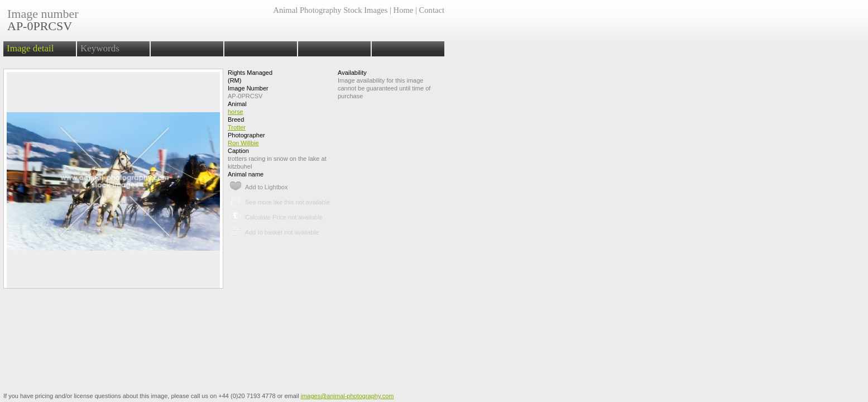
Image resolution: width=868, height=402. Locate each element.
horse (236, 112)
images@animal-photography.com (347, 396)
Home (404, 10)
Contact (432, 10)
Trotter (237, 127)
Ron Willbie (243, 143)
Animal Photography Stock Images (330, 10)
